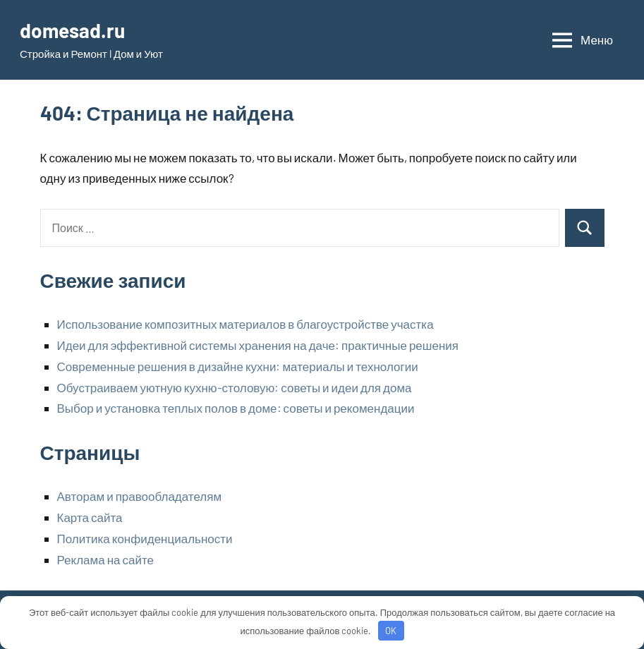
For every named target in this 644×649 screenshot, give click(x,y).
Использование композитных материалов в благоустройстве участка (245, 324)
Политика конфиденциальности (145, 538)
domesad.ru (72, 30)
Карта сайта (90, 517)
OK (391, 631)
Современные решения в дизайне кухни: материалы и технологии (238, 366)
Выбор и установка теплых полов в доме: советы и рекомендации (236, 408)
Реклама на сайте (106, 559)
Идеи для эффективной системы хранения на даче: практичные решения (258, 345)
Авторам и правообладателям (140, 496)
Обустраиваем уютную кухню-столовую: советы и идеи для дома (235, 387)
